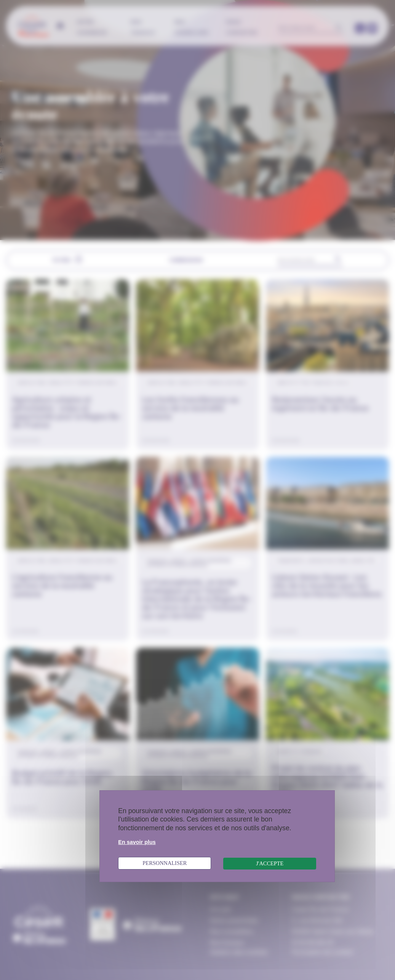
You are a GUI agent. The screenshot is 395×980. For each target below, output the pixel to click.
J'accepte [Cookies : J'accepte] (270, 863)
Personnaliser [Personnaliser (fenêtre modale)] (165, 863)
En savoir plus (137, 842)
